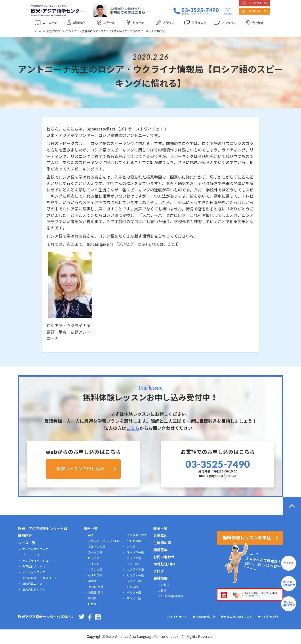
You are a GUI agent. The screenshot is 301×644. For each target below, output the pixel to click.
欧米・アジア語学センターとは (43, 529)
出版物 (162, 591)
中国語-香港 (96, 593)
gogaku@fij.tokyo (223, 475)
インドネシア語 (137, 535)
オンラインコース (34, 572)
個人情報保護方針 (204, 617)
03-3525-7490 (200, 10)
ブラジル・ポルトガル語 (104, 541)
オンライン (229, 23)
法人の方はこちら (259, 3)
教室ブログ (54, 31)
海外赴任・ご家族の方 (289, 584)
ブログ (159, 571)
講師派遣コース (32, 584)
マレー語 (132, 564)
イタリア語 (95, 576)
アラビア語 (134, 558)
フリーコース (31, 555)
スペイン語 (95, 553)
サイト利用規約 (268, 617)
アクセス (164, 585)
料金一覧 (138, 23)
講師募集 (160, 550)
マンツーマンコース (35, 550)
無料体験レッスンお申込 (247, 538)
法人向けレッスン (34, 590)
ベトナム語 (134, 541)
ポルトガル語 (97, 547)
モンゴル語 (134, 599)
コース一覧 (50, 23)
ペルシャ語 (134, 593)
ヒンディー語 (135, 576)
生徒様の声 (199, 23)
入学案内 (169, 23)
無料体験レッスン (259, 11)
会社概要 (258, 23)
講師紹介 (79, 23)
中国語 (92, 581)
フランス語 (95, 570)
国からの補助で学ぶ (289, 604)
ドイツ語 (94, 564)
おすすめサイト (177, 617)
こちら (133, 428)
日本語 (92, 604)
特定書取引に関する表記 (237, 617)
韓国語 (92, 599)
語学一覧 (109, 23)
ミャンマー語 (135, 553)
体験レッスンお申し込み (80, 469)
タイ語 (131, 547)
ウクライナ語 (135, 570)
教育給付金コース (34, 567)
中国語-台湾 (96, 587)
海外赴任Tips (164, 564)
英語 (91, 535)
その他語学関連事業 (171, 596)
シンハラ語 (134, 581)
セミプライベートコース (38, 561)
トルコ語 (132, 587)
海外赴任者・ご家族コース (40, 578)
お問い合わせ (164, 557)
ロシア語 (94, 558)
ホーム (37, 31)
